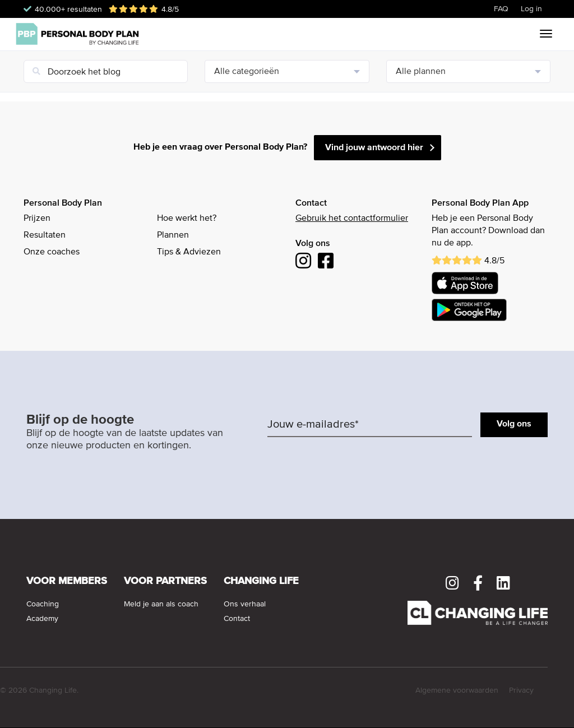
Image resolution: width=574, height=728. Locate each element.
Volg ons (514, 424)
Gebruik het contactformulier (352, 219)
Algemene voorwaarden (457, 690)
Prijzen (37, 219)
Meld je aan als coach (161, 604)
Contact (237, 619)
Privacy (521, 690)
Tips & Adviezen (189, 252)
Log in (531, 9)
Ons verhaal (245, 604)
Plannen (173, 235)
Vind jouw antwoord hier (374, 148)
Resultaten (45, 235)
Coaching (43, 604)
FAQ (501, 9)
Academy (42, 619)
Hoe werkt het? (187, 219)
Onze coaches (52, 252)
